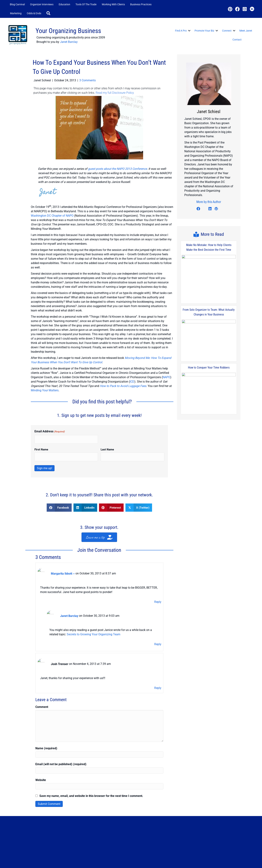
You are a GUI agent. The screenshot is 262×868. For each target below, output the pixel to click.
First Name (41, 445)
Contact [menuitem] (237, 40)
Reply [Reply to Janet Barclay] (158, 633)
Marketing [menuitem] (16, 13)
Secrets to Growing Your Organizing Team (94, 623)
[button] (49, 13)
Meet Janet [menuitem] (246, 31)
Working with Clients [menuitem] (113, 4)
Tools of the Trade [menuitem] (86, 4)
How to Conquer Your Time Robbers (209, 362)
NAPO (166, 374)
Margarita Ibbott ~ (63, 567)
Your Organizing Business (68, 31)
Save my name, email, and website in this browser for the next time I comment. (91, 782)
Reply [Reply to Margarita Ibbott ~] (158, 594)
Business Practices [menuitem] (141, 4)
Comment (42, 693)
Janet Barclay (69, 42)
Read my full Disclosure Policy (115, 93)
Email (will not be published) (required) (61, 750)
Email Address (50, 429)
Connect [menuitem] (227, 31)
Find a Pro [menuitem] (181, 31)
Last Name (107, 445)
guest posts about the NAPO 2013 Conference (118, 169)
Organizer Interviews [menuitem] (42, 4)
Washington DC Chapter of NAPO (52, 213)
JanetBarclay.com (45, 864)
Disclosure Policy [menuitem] (216, 861)
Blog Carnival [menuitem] (17, 4)
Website (41, 766)
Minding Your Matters (45, 388)
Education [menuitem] (64, 4)
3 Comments (88, 80)
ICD (132, 379)
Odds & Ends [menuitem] (34, 13)
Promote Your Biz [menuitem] (204, 31)
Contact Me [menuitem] (173, 861)
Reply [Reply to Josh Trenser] (158, 674)
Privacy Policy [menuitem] (193, 861)
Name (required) (46, 734)
